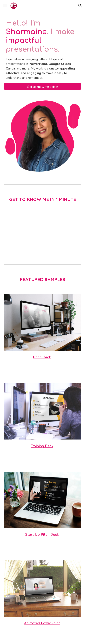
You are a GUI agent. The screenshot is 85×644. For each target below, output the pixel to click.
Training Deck (42, 446)
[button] (5, 6)
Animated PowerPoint (42, 623)
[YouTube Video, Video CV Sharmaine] (43, 234)
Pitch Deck (42, 357)
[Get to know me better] (43, 86)
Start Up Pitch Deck (42, 535)
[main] (43, 49)
